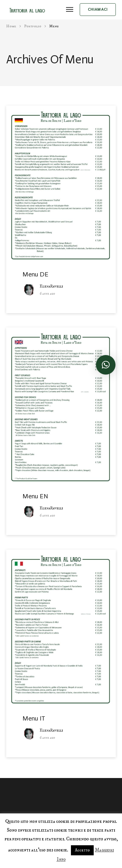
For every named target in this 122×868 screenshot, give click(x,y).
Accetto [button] (82, 850)
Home (11, 26)
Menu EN (35, 496)
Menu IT (34, 718)
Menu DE (35, 274)
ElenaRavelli (51, 286)
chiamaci (98, 9)
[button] (106, 365)
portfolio (33, 26)
